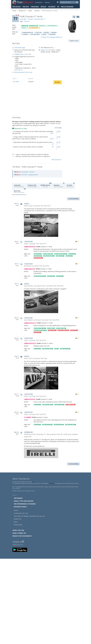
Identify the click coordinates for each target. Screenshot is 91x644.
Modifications (46, 185)
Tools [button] (47, 2)
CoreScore (52, 483)
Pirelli (30, 11)
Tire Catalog (16, 7)
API (58, 7)
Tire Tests (26, 7)
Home (14, 11)
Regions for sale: (46, 50)
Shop (58, 82)
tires (33, 482)
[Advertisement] (37, 101)
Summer (37, 11)
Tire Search (52, 7)
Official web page (20, 48)
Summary (19, 186)
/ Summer (26, 21)
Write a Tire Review (67, 7)
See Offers (16, 82)
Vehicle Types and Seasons (24, 501)
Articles (43, 7)
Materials (20, 191)
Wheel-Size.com (18, 530)
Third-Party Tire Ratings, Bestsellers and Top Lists (29, 516)
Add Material (73, 199)
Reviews (59, 185)
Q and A (71, 185)
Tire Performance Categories (25, 504)
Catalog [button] (39, 2)
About (16, 522)
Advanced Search (20, 507)
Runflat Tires (18, 519)
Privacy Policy (18, 525)
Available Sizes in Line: (21, 54)
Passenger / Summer (28, 172)
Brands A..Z (22, 11)
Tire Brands (18, 498)
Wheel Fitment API (19, 533)
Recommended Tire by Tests (23, 72)
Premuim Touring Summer (30, 175)
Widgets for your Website (22, 536)
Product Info (32, 186)
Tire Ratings (35, 7)
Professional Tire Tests (21, 513)
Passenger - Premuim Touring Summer (32, 19)
